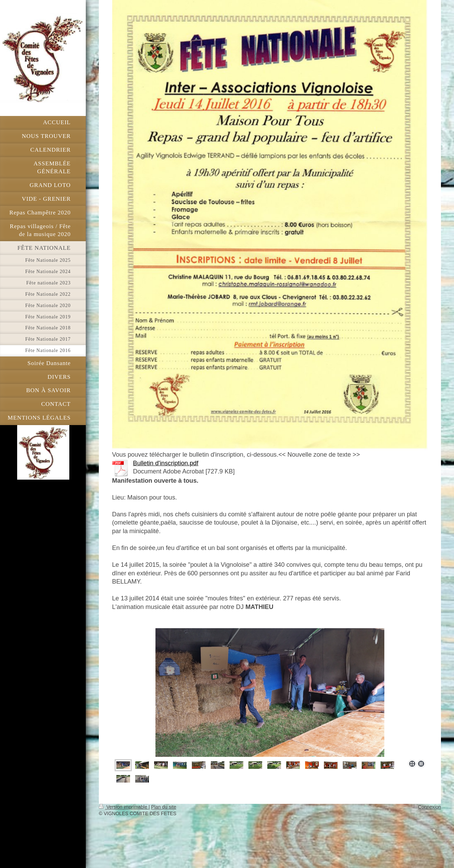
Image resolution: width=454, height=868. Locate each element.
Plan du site (164, 807)
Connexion (429, 807)
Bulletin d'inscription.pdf (166, 463)
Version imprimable (124, 807)
